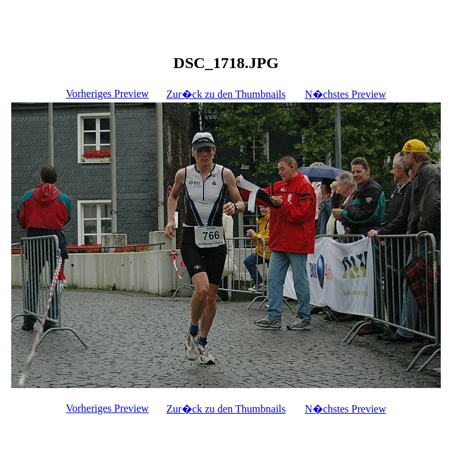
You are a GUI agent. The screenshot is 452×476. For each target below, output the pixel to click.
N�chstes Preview (345, 94)
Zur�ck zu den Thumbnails (226, 94)
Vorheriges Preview (107, 94)
